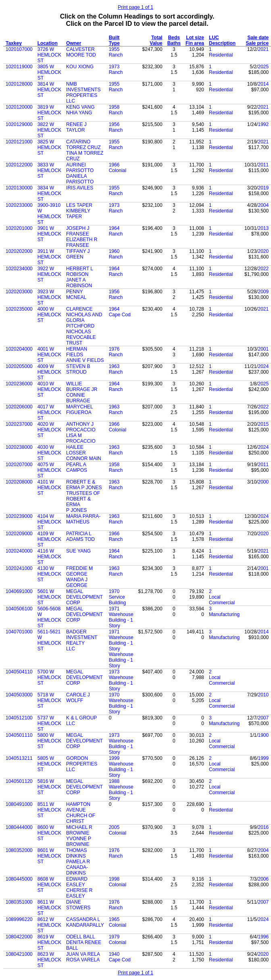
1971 (114, 609)
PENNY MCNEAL (76, 294)
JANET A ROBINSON (79, 283)
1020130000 (19, 188)
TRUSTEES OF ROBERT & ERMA (83, 499)
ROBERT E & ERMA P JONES (84, 485)
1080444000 (19, 827)
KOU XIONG (80, 67)
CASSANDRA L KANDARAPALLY (85, 922)
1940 (114, 954)
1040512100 (19, 718)
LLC (71, 101)
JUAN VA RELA (83, 954)
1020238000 (19, 447)
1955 (114, 49)
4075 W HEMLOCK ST (49, 470)
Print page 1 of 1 (135, 7)
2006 (263, 879)
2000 (263, 482)
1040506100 (19, 609)
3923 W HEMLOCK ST (49, 297)
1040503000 (19, 695)
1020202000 (19, 251)
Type (114, 43)
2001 (263, 349)
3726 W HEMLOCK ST (49, 55)
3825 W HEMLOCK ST (49, 147)
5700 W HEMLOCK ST (49, 677)
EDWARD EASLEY (77, 882)
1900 (263, 735)
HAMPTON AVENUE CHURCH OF (81, 810)
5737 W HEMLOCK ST (49, 723)
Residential (221, 55)
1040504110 (19, 672)
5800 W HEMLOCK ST (49, 741)
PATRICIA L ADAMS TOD (80, 536)
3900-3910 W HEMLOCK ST (49, 214)
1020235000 (19, 309)
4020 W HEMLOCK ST (49, 430)
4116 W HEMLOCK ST (49, 557)
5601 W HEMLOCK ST (49, 597)
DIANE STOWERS (78, 905)
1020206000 (19, 407)
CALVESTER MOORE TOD (81, 52)
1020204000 (19, 349)
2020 (263, 251)
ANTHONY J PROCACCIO (81, 427)
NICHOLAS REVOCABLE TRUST (81, 337)
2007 (263, 718)
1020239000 (19, 516)
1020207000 (19, 465)
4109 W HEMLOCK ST (49, 539)
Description (222, 43)
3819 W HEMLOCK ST (49, 113)
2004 (263, 205)
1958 (114, 107)
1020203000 (19, 292)
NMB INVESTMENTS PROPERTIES (83, 90)
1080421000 (19, 954)
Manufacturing (224, 614)
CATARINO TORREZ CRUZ (83, 145)
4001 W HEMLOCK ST (49, 355)
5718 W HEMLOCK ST (49, 700)
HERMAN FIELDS (77, 352)
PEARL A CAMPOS (77, 467)
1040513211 (19, 758)
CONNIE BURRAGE (78, 398)
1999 (114, 758)
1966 (114, 165)
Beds (174, 38)
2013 (263, 228)
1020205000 (19, 366)
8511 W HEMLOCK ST (49, 810)
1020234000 (19, 269)
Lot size (195, 38)
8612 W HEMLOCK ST (49, 925)
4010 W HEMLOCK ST (49, 389)
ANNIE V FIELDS (85, 360)
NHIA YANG (79, 113)
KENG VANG (80, 107)
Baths (174, 43)
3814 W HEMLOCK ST (49, 90)
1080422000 (19, 937)
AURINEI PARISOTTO (80, 168)
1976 (114, 349)
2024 (263, 366)
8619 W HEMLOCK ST (49, 942)
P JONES (76, 510)
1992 (263, 124)
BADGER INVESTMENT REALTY (82, 637)
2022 (263, 269)
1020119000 (19, 67)
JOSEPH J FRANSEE (78, 231)
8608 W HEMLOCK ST (49, 885)
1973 (114, 67)
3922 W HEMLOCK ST (49, 274)
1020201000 (19, 228)
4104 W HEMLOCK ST (49, 522)
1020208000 (19, 482)
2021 (263, 49)
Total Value (156, 40)
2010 (263, 695)
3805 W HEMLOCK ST (49, 72)
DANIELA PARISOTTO (80, 179)
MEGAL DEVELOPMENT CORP (84, 597)
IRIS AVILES (80, 188)
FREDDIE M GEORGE (79, 571)
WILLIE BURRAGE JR (82, 387)
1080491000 (19, 804)
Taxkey (14, 43)
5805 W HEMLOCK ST (49, 764)
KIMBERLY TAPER (78, 214)
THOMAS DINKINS (76, 853)
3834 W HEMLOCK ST (49, 193)
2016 (263, 827)
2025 (263, 67)
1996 (263, 937)
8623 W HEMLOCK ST (49, 960)
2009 (263, 292)
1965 (114, 919)
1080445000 (19, 879)
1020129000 (19, 124)
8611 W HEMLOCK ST (49, 908)
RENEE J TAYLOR (76, 127)
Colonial (118, 170)
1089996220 (19, 919)
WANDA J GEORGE (77, 583)
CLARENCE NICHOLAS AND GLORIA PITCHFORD (84, 318)
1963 (114, 366)
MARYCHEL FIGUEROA (79, 410)
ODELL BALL (81, 937)
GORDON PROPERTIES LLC (82, 764)
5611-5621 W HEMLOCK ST (49, 640)
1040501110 (19, 735)
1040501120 (19, 781)
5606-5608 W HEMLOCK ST (49, 617)
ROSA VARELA (83, 960)
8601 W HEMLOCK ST (49, 856)
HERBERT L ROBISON (79, 271)
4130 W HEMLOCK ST (49, 574)
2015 (263, 424)
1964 (114, 228)
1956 (114, 124)
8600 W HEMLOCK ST (49, 833)
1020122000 (19, 165)
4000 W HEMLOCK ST (49, 315)
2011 (263, 165)
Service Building (118, 600)
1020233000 (19, 205)
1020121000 (19, 142)
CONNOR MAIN (84, 458)
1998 (114, 879)
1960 (114, 251)
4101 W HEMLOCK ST (49, 488)
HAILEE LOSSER (76, 450)
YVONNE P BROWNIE (79, 841)
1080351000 (19, 902)
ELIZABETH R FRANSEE (82, 242)
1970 (114, 591)
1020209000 (19, 534)
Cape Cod (120, 315)
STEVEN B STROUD (78, 369)
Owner (74, 43)
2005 (114, 827)
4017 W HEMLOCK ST (49, 412)
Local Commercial (222, 600)
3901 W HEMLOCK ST (49, 234)
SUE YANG (78, 551)
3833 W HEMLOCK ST (49, 170)
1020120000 (19, 107)
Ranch (116, 55)
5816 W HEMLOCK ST (49, 787)
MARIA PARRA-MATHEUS (83, 519)
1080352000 (19, 850)
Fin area (195, 43)
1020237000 (19, 424)
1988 (114, 781)
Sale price (257, 43)
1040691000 (19, 591)
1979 (114, 937)
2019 (263, 188)
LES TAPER (79, 205)
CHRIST (75, 821)
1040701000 (19, 632)
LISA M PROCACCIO (81, 438)
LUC (214, 38)
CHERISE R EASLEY (79, 893)
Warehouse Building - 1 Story (121, 620)
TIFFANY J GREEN (78, 254)
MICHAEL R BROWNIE (79, 830)
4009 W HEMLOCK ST (49, 372)
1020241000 (19, 568)
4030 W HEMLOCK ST (49, 453)
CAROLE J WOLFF (78, 698)
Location (48, 43)
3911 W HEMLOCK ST (49, 257)
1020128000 (19, 84)
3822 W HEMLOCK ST (49, 130)
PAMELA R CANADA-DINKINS (78, 867)
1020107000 (19, 49)
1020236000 (19, 384)
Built (114, 38)
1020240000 (19, 551)
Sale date (258, 38)
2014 (263, 84)
